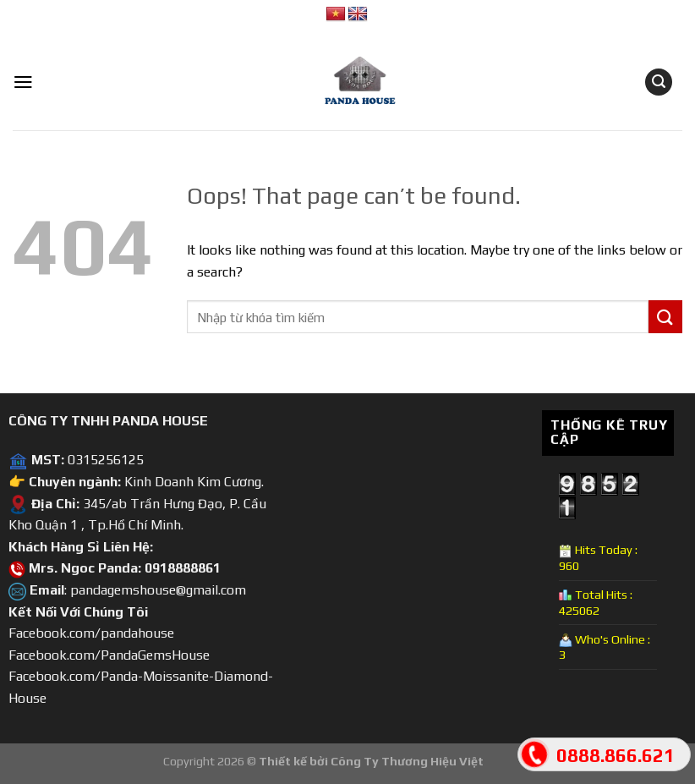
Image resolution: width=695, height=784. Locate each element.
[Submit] (665, 317)
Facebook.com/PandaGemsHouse (109, 655)
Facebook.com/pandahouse (91, 633)
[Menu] (23, 82)
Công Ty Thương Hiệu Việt (407, 761)
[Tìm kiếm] (659, 82)
